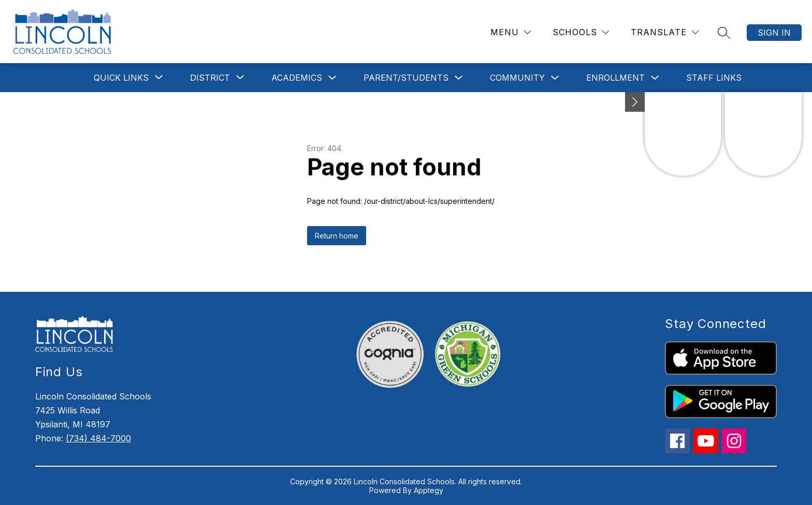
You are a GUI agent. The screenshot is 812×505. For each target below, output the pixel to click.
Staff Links (714, 78)
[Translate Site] (665, 32)
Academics (297, 78)
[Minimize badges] (635, 102)
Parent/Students (406, 78)
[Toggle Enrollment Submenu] (655, 78)
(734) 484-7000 (98, 438)
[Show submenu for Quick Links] (121, 78)
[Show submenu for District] (210, 78)
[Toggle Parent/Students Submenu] (459, 78)
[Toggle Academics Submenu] (332, 78)
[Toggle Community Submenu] (555, 78)
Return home (337, 236)
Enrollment (615, 78)
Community (517, 78)
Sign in (774, 33)
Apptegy (429, 490)
